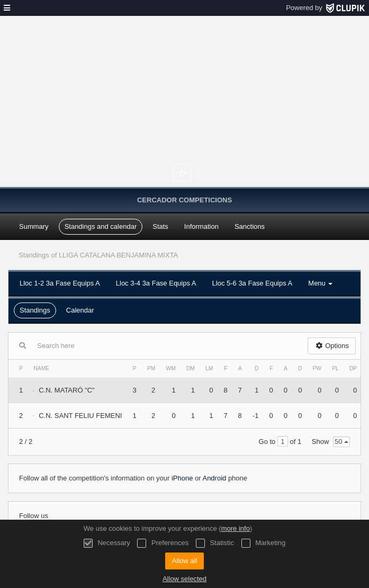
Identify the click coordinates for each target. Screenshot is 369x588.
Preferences (163, 543)
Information (201, 226)
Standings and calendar (101, 226)
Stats (160, 226)
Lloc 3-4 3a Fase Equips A (156, 283)
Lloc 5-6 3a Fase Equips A (253, 283)
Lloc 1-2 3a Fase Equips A (60, 283)
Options (332, 346)
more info (236, 528)
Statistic (215, 543)
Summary (34, 226)
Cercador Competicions (184, 200)
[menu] (7, 8)
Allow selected (184, 579)
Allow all (185, 561)
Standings (35, 310)
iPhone (182, 478)
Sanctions (250, 226)
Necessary (107, 543)
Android (214, 478)
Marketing (264, 543)
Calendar (80, 310)
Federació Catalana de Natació (185, 111)
